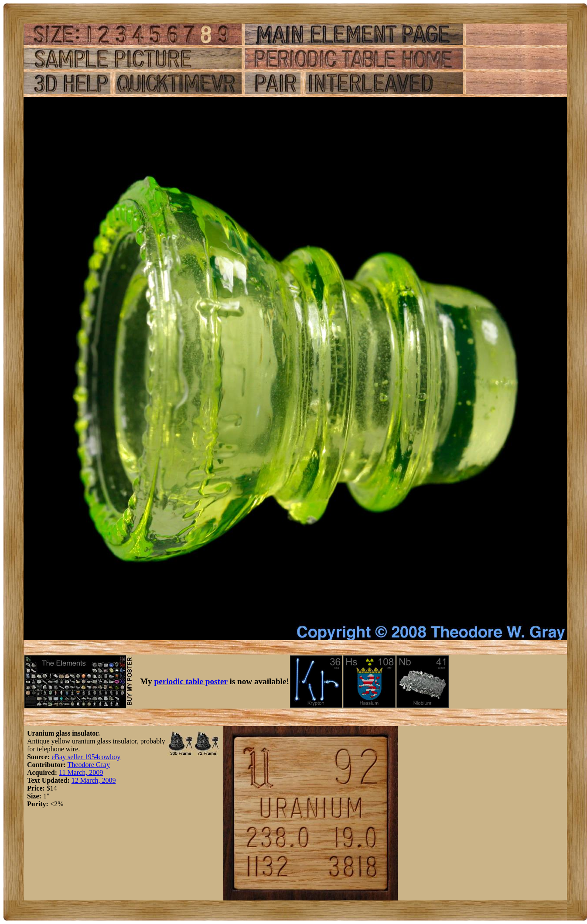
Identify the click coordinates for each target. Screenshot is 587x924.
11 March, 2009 (81, 772)
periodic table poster (191, 681)
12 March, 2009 (94, 780)
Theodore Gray (89, 765)
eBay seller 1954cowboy (86, 757)
